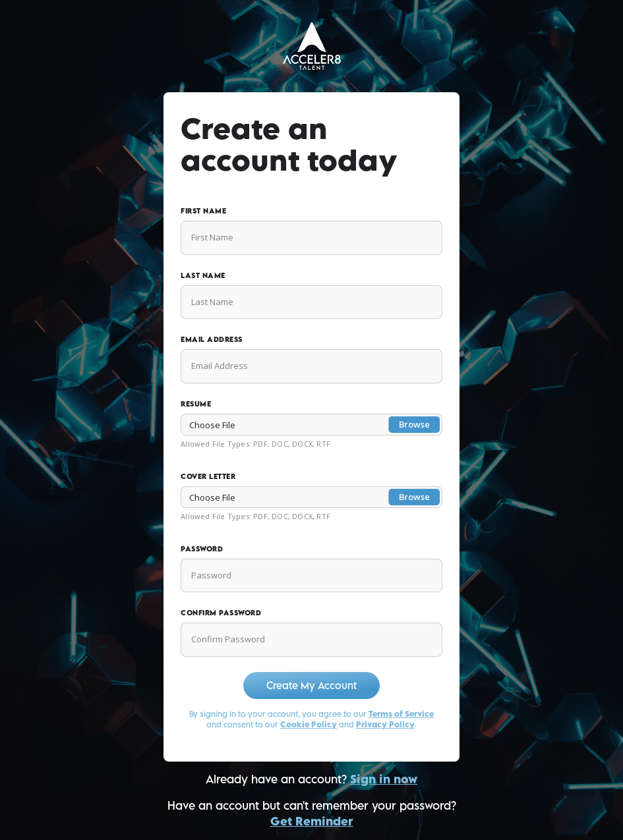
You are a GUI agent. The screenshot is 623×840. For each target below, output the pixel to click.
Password (202, 548)
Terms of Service (401, 714)
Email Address (212, 339)
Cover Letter (208, 476)
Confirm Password (221, 612)
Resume (196, 404)
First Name (203, 210)
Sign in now (384, 779)
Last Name (203, 275)
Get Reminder (312, 821)
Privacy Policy (385, 724)
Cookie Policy (309, 724)
